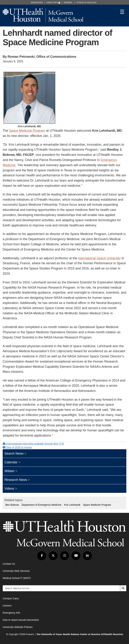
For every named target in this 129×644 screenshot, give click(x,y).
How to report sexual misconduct (21, 620)
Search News (14, 454)
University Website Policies (18, 627)
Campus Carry (11, 598)
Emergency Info (11, 613)
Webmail (68, 3)
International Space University (99, 258)
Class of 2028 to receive (17, 447)
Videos (9, 489)
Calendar (11, 462)
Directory (53, 3)
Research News (16, 480)
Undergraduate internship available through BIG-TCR (33, 444)
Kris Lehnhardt (72, 505)
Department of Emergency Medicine (41, 505)
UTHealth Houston (87, 3)
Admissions (37, 3)
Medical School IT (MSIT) (17, 578)
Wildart (9, 471)
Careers (7, 606)
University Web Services (16, 571)
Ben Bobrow (12, 505)
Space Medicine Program (27, 131)
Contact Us (9, 564)
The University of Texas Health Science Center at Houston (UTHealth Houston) (80, 634)
